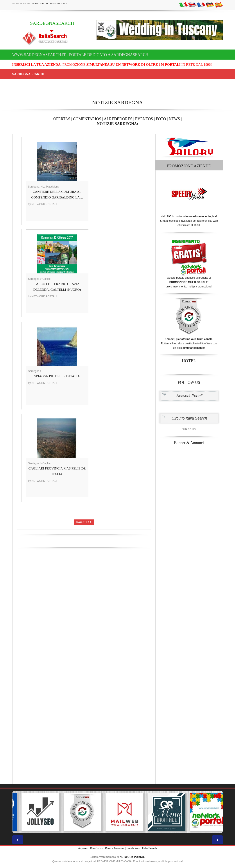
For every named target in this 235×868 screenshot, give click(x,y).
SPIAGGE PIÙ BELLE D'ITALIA (57, 376)
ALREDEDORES (118, 119)
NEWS (174, 119)
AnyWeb (83, 848)
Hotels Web (133, 848)
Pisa (93, 848)
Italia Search (150, 848)
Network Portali (189, 396)
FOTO (161, 119)
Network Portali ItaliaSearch (47, 4)
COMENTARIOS (87, 119)
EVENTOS (144, 119)
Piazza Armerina (115, 848)
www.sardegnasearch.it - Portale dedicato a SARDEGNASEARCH (80, 55)
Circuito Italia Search (189, 418)
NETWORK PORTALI (133, 857)
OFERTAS (62, 119)
